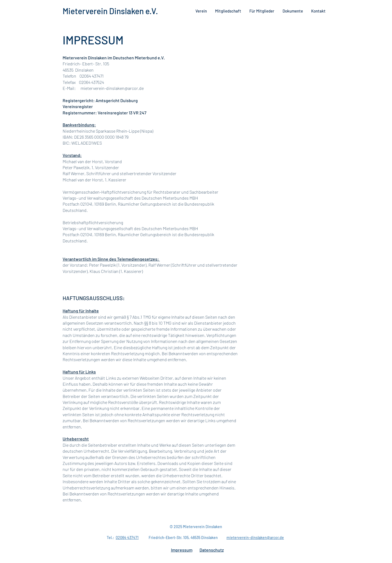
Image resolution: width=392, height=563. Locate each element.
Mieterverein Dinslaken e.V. (110, 11)
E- (65, 88)
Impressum (182, 550)
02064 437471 (127, 538)
